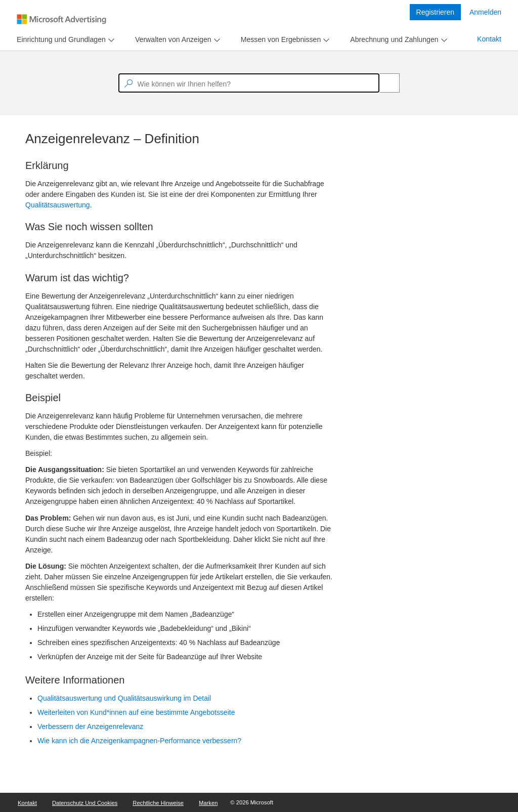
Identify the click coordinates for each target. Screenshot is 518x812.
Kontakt (489, 39)
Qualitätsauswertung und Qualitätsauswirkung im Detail (124, 698)
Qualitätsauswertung (58, 205)
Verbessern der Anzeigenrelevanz (90, 726)
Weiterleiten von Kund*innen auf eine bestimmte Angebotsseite (136, 712)
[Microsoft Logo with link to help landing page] (61, 19)
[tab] (59, 40)
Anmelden (485, 12)
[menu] (64, 40)
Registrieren (435, 12)
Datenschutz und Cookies (85, 803)
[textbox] (249, 83)
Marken (208, 803)
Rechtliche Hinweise (158, 803)
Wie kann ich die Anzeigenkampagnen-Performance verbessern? (139, 741)
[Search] (384, 83)
